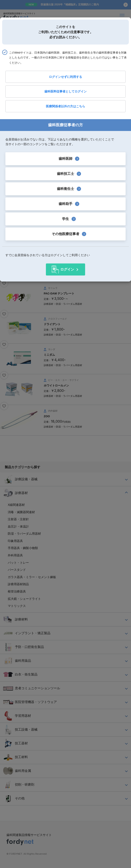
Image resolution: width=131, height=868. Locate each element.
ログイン (67, 269)
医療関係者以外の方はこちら (65, 106)
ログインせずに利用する (65, 77)
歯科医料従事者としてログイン (65, 91)
